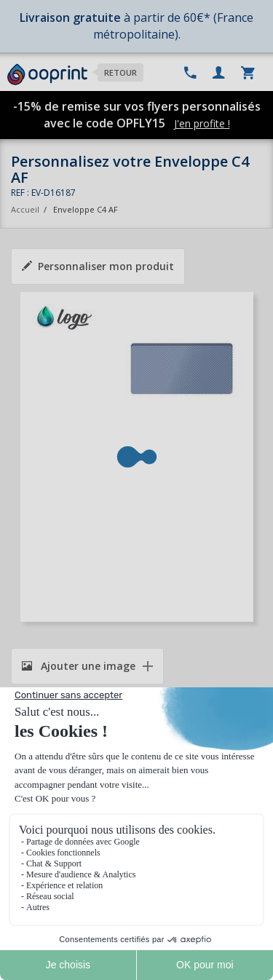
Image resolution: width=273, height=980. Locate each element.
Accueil (25, 209)
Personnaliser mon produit (98, 266)
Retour (120, 72)
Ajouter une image (79, 666)
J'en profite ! (202, 123)
